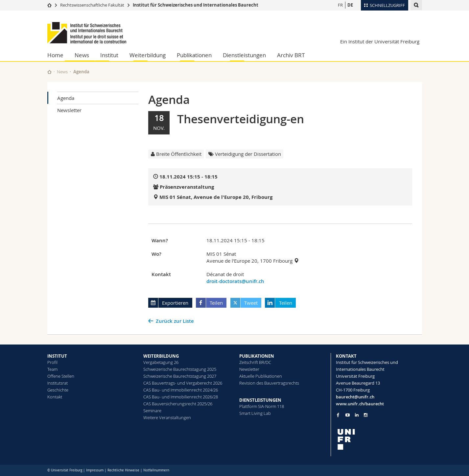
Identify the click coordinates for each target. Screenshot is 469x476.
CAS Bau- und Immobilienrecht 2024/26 (181, 390)
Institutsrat (58, 383)
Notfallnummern (156, 470)
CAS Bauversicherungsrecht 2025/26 (178, 404)
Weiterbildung (148, 55)
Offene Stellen (61, 376)
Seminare (152, 411)
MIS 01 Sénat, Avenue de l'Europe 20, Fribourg (216, 197)
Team (52, 369)
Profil (52, 362)
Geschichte (58, 390)
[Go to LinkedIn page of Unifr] (357, 415)
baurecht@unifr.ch (355, 397)
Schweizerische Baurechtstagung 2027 (180, 376)
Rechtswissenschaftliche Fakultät (93, 5)
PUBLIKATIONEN (257, 356)
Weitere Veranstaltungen (167, 417)
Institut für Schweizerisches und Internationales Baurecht (196, 5)
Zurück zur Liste (175, 321)
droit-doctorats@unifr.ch (235, 281)
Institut (109, 55)
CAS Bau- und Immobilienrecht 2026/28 (181, 397)
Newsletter (69, 110)
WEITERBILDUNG (161, 356)
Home (55, 55)
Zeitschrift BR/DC (255, 362)
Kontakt (55, 397)
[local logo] (379, 439)
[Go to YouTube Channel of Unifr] (348, 415)
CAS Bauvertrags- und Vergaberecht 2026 (183, 383)
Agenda (66, 98)
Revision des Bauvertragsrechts (269, 383)
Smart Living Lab (255, 413)
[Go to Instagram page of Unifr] (366, 415)
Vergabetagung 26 (161, 362)
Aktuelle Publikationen (261, 376)
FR (340, 5)
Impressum (95, 470)
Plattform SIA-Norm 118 (262, 406)
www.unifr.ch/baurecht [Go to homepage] (360, 404)
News (82, 55)
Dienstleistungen (244, 55)
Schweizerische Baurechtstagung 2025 (180, 369)
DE (350, 5)
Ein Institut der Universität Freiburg (380, 41)
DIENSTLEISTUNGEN (260, 400)
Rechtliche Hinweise (123, 470)
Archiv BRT (291, 55)
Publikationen (194, 55)
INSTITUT (57, 356)
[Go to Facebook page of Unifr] (338, 415)
